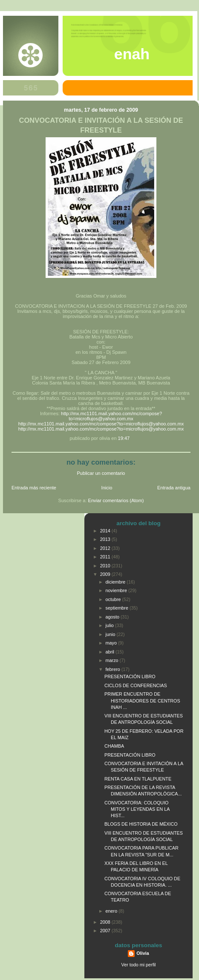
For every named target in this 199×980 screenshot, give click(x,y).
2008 (106, 922)
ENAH (132, 54)
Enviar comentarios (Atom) (116, 500)
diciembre (116, 582)
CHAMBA (114, 746)
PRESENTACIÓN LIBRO (130, 676)
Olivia (143, 953)
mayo (112, 643)
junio (111, 634)
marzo (113, 660)
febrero (114, 669)
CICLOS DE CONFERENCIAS (136, 685)
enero (112, 911)
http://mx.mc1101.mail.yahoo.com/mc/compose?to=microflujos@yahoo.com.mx (111, 416)
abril (111, 652)
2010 (106, 566)
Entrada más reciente (34, 488)
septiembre (118, 608)
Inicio (107, 488)
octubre (114, 599)
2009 (106, 574)
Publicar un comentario (101, 473)
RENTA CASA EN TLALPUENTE (138, 779)
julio (110, 625)
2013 (106, 539)
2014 (106, 531)
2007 (106, 931)
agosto (113, 617)
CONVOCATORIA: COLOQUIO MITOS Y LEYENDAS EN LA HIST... (137, 809)
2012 (106, 548)
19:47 (124, 438)
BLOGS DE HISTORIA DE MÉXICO (141, 824)
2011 (106, 557)
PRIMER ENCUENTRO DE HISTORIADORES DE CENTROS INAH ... (142, 700)
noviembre (117, 590)
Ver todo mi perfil (139, 965)
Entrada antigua (174, 488)
